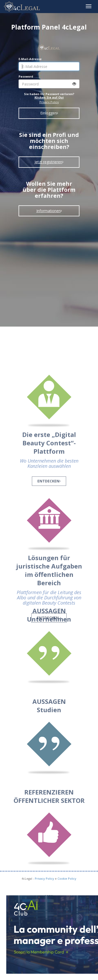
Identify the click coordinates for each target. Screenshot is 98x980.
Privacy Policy (49, 102)
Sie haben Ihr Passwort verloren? (49, 96)
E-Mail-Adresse (30, 59)
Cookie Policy (67, 878)
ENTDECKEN (49, 505)
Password (26, 76)
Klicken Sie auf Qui (49, 97)
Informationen (49, 211)
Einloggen (49, 113)
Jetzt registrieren (49, 162)
